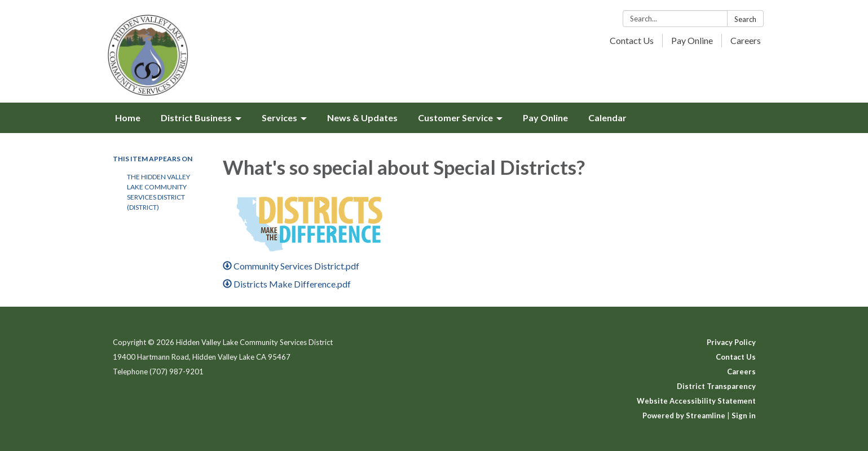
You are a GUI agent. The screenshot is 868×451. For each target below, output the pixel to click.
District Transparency (716, 386)
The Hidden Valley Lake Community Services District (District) (158, 192)
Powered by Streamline (684, 415)
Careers (746, 40)
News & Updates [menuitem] (362, 118)
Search (745, 19)
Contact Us (632, 40)
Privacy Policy (731, 342)
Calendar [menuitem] (607, 118)
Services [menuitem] (279, 118)
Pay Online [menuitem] (545, 118)
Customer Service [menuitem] (455, 118)
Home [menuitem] (128, 118)
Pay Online (692, 40)
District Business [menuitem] (196, 118)
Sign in (744, 415)
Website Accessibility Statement (696, 401)
